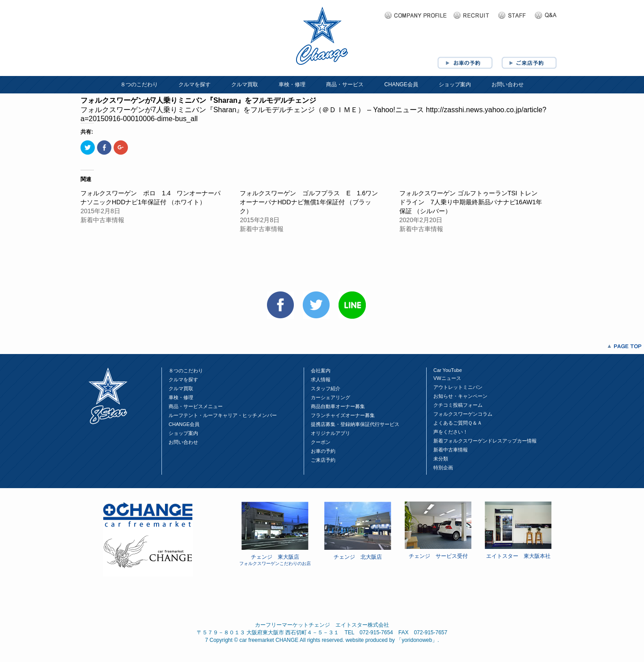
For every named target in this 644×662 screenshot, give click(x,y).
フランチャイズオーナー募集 (343, 415)
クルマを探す (195, 84)
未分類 (441, 459)
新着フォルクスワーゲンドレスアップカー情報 (485, 441)
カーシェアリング (330, 397)
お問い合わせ (508, 84)
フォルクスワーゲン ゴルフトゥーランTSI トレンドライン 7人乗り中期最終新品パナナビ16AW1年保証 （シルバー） (471, 202)
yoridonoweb (417, 640)
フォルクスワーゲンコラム (463, 414)
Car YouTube (448, 370)
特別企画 (443, 468)
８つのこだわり (139, 84)
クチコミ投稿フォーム (458, 405)
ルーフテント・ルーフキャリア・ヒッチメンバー (223, 415)
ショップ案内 (455, 84)
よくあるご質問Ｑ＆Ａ (458, 423)
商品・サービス (345, 84)
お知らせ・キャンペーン (460, 396)
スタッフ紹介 (326, 388)
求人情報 (321, 379)
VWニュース (447, 378)
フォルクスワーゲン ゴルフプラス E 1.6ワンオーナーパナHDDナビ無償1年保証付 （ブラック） (309, 202)
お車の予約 (323, 451)
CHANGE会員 (401, 84)
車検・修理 (292, 84)
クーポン (321, 442)
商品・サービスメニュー (196, 406)
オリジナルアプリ (330, 433)
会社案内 (321, 371)
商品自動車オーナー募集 (338, 406)
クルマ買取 (245, 84)
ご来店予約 (323, 460)
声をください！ (451, 432)
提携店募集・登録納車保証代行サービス (355, 424)
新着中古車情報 (451, 450)
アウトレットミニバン (458, 387)
